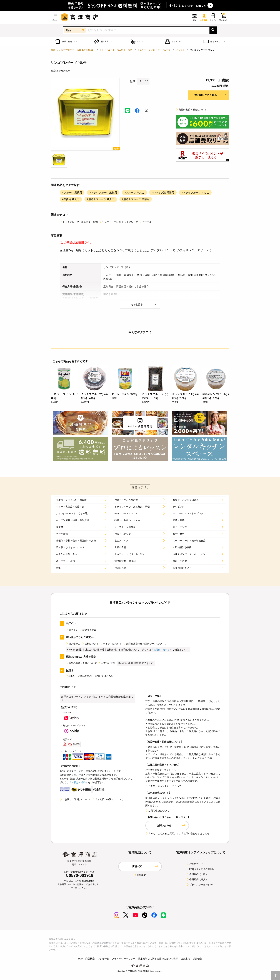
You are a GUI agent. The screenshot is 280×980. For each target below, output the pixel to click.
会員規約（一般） (197, 874)
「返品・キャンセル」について (163, 786)
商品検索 (90, 959)
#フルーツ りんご (134, 192)
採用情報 (197, 959)
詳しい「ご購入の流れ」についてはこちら (89, 676)
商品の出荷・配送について (191, 110)
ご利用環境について (157, 811)
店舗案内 (185, 959)
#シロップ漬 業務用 (163, 192)
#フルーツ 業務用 (72, 192)
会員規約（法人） (197, 879)
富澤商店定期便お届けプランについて (145, 644)
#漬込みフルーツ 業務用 (136, 199)
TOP (80, 959)
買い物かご (73, 644)
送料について (90, 644)
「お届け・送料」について (75, 799)
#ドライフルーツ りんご (195, 192)
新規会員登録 (88, 630)
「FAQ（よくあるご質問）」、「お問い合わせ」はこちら (177, 834)
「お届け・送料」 (161, 650)
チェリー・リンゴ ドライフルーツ (154, 50)
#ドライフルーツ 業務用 (103, 192)
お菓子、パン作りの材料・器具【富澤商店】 (72, 50)
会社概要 (140, 875)
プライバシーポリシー (200, 885)
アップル (180, 50)
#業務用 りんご (71, 199)
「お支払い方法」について (108, 799)
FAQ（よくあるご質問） (201, 869)
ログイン (72, 630)
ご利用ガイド (195, 864)
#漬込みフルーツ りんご (101, 199)
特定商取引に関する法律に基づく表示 (158, 959)
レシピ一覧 (103, 959)
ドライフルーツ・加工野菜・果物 (116, 50)
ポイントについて (111, 644)
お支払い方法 (107, 663)
